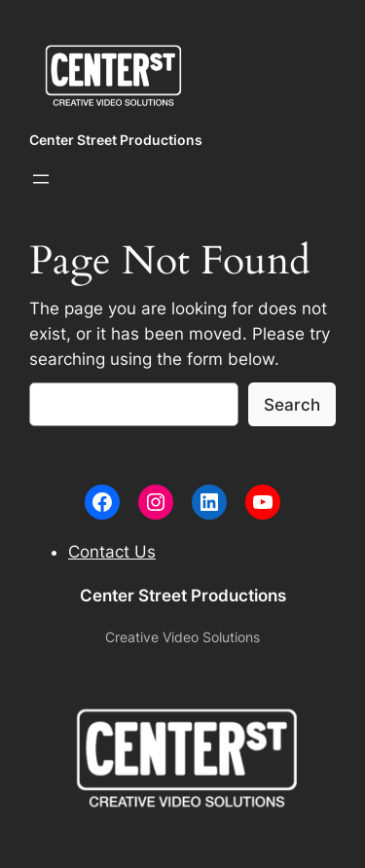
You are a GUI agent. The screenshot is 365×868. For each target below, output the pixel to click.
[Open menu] (41, 179)
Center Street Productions (116, 140)
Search (292, 405)
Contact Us (112, 552)
